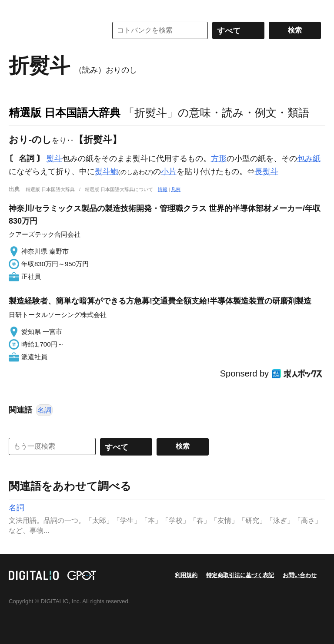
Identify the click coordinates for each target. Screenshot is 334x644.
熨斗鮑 (107, 172)
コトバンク (52, 30)
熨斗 (54, 159)
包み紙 (309, 159)
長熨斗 (267, 172)
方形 (219, 159)
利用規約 (186, 575)
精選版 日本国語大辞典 (65, 112)
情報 (163, 189)
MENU (17, 9)
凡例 (176, 189)
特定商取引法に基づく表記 (240, 575)
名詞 (44, 410)
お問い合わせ (300, 575)
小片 (169, 172)
